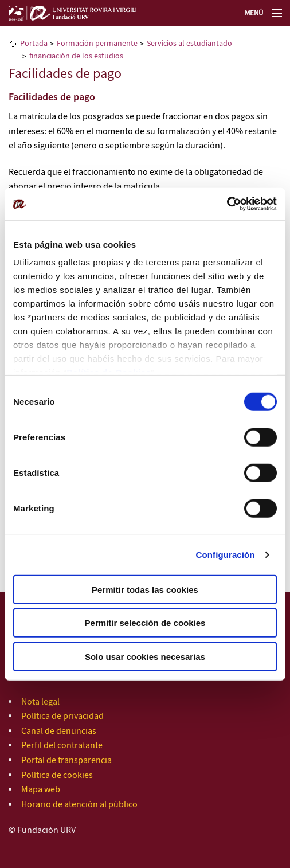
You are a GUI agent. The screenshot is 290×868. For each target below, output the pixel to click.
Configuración (226, 555)
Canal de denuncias (59, 731)
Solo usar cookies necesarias (145, 656)
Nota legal (40, 702)
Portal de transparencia (66, 761)
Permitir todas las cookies (145, 589)
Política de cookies (57, 775)
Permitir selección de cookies (145, 623)
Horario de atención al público (79, 805)
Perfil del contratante (62, 746)
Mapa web (41, 790)
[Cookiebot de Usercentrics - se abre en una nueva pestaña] (227, 204)
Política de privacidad (62, 716)
